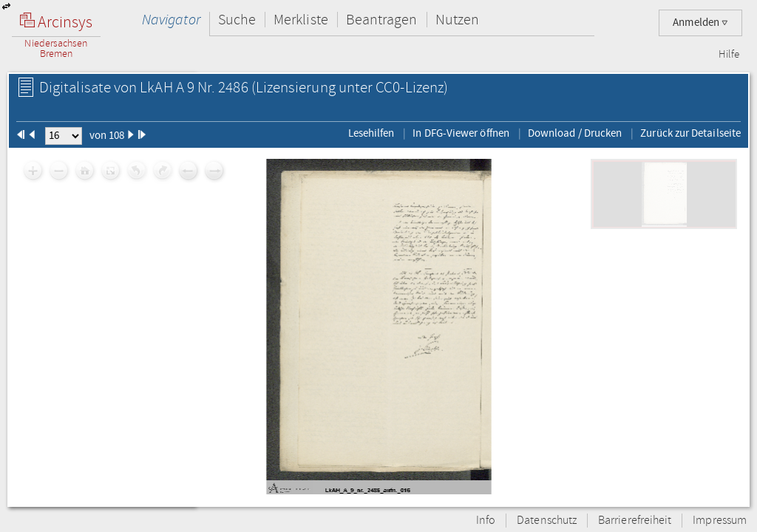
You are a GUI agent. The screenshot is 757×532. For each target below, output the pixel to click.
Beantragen (382, 20)
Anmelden (700, 23)
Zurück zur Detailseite (690, 133)
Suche (237, 20)
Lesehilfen (371, 133)
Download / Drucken (575, 133)
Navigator (171, 20)
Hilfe (729, 55)
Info (486, 521)
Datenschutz (547, 521)
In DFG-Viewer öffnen (461, 133)
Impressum (720, 521)
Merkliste (301, 20)
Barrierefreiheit (635, 521)
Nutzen (457, 20)
